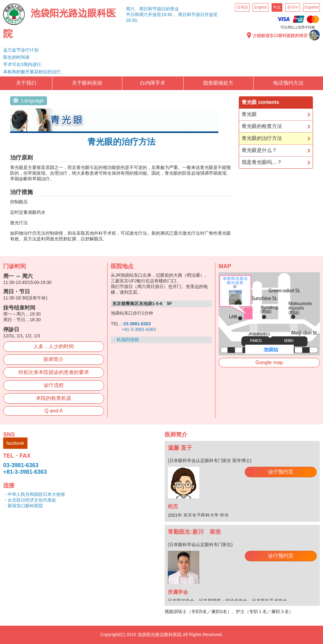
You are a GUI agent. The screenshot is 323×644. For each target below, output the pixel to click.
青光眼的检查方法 (262, 126)
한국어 (293, 7)
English (260, 7)
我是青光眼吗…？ (262, 162)
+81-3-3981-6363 (139, 329)
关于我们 (26, 83)
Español (311, 7)
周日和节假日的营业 (159, 9)
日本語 (242, 7)
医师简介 (54, 359)
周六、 (132, 9)
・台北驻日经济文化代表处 (30, 500)
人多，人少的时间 (54, 346)
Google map (269, 362)
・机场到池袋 (126, 340)
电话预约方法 (288, 83)
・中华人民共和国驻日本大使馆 (34, 494)
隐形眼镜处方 (218, 83)
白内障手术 (153, 83)
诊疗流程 (54, 385)
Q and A (54, 411)
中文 (277, 7)
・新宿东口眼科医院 (23, 506)
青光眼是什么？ (259, 150)
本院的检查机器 (54, 398)
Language (29, 101)
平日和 (132, 15)
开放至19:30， (162, 15)
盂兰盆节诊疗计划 (21, 50)
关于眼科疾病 (87, 83)
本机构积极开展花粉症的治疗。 (34, 72)
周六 (144, 15)
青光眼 (249, 114)
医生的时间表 (16, 57)
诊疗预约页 (281, 472)
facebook (15, 443)
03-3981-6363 (21, 465)
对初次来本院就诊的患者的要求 (54, 372)
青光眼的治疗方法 (262, 138)
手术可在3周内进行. (23, 64)
